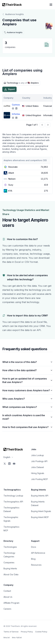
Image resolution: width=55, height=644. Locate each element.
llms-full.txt (17, 638)
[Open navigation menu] (51, 5)
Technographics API (13, 502)
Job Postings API (39, 461)
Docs (34, 547)
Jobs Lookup (37, 455)
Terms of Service (11, 632)
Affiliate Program (11, 603)
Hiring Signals (38, 473)
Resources (36, 565)
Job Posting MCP (39, 479)
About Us (8, 597)
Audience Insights (13, 14)
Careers (7, 609)
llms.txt (7, 638)
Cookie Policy (41, 632)
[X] (5, 464)
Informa (16, 114)
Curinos (16, 105)
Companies (9, 562)
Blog (33, 559)
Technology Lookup (13, 496)
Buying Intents (10, 568)
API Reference (38, 553)
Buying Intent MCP (40, 517)
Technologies (10, 547)
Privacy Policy (27, 632)
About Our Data (11, 574)
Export (9, 89)
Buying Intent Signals (41, 511)
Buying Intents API (40, 496)
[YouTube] (14, 464)
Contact (7, 591)
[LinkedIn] (9, 464)
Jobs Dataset (37, 467)
